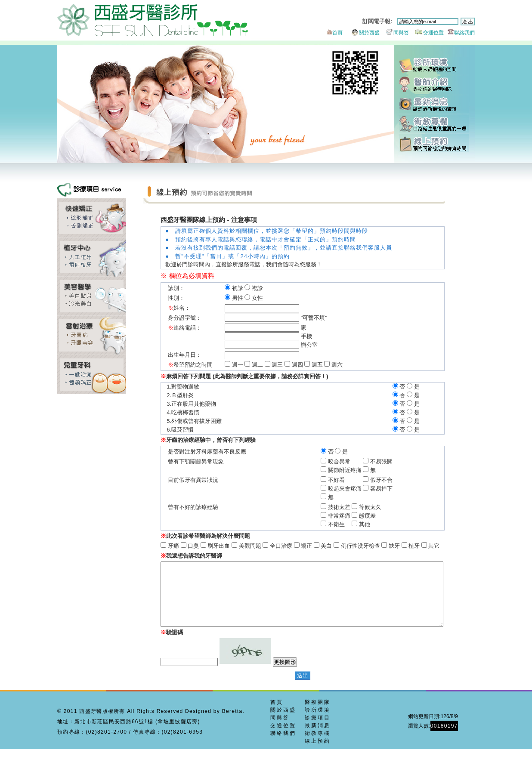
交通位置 (427, 33)
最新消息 (434, 104)
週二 (257, 365)
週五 (317, 365)
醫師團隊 (434, 85)
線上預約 (434, 143)
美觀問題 (242, 546)
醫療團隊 (318, 715)
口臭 (186, 546)
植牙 (407, 546)
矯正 (299, 546)
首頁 (334, 33)
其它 (427, 546)
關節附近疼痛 (357, 470)
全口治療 (274, 546)
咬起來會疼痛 (357, 489)
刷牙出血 (211, 546)
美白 (319, 546)
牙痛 (166, 546)
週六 (337, 365)
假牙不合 (394, 480)
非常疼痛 (352, 516)
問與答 (395, 33)
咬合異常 (357, 461)
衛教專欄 (434, 124)
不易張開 (394, 461)
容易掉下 (394, 489)
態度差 (380, 516)
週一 (238, 365)
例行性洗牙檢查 (353, 546)
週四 (297, 365)
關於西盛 (362, 33)
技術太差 (352, 507)
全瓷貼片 (92, 296)
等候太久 (383, 507)
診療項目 (318, 731)
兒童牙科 (92, 375)
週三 (277, 365)
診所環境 (434, 66)
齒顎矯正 (92, 218)
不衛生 (352, 524)
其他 (377, 524)
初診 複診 (244, 288)
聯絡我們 (460, 33)
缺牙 (387, 546)
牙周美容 (92, 335)
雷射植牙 (92, 257)
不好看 (357, 480)
